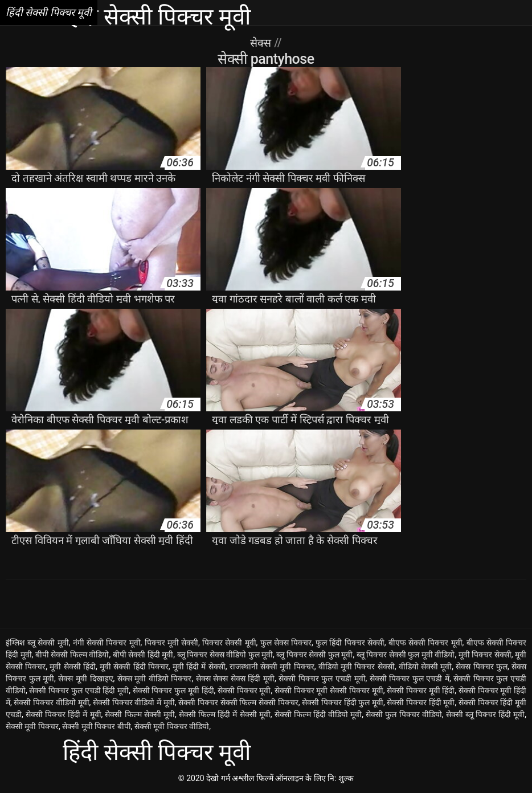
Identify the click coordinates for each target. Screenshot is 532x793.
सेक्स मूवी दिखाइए (85, 678)
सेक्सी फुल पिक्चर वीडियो (404, 714)
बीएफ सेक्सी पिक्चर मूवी (425, 643)
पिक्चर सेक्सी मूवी (229, 643)
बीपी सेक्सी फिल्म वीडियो (72, 655)
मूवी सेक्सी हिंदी (73, 667)
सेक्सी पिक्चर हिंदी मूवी (421, 702)
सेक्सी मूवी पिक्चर (32, 726)
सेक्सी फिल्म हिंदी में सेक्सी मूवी (225, 714)
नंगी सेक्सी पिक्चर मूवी (107, 643)
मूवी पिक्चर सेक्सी (485, 655)
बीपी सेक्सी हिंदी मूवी (143, 655)
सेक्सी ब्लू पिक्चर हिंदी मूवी (486, 714)
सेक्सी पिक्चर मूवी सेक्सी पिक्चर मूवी (329, 690)
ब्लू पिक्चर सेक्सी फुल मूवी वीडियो (406, 655)
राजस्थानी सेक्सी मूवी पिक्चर (272, 667)
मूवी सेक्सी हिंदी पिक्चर (134, 667)
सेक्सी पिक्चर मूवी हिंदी (421, 690)
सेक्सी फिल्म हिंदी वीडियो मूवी (318, 714)
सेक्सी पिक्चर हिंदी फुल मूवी (343, 702)
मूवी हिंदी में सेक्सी (199, 667)
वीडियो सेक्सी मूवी (425, 667)
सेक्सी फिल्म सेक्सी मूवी (140, 714)
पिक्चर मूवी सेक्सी (172, 643)
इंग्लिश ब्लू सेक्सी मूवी (37, 643)
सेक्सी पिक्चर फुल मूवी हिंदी (173, 690)
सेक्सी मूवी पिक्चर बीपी (96, 726)
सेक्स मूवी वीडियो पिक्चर (155, 678)
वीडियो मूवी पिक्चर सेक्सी (357, 667)
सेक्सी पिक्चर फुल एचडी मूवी (322, 678)
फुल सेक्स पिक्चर (286, 643)
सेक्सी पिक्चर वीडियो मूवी (51, 702)
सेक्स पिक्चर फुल (482, 667)
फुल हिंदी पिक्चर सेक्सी (350, 643)
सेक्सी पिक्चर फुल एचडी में (410, 678)
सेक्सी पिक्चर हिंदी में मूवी (64, 714)
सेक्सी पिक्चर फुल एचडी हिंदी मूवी (79, 690)
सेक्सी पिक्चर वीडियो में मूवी (134, 702)
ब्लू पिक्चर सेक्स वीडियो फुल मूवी (225, 655)
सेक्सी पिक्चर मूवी (244, 690)
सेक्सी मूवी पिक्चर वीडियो (172, 726)
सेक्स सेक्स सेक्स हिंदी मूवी (235, 678)
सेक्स (262, 43)
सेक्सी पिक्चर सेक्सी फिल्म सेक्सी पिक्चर (238, 702)
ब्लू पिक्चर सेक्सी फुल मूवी (314, 655)
